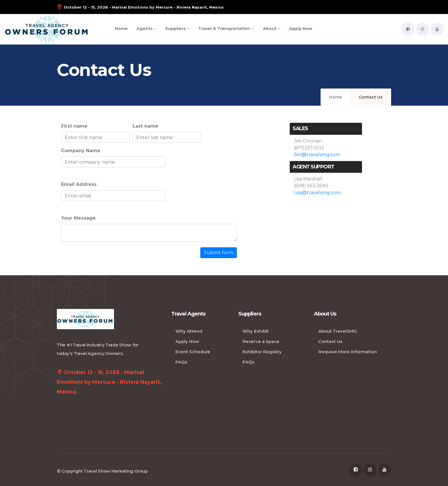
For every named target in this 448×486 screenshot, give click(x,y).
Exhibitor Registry (262, 352)
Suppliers (177, 29)
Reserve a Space (261, 341)
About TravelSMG (338, 331)
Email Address (79, 184)
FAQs (181, 362)
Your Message (78, 218)
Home (121, 29)
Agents (146, 29)
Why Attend (189, 331)
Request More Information (348, 352)
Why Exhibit (256, 331)
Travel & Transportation (226, 29)
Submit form (219, 253)
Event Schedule (193, 352)
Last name (145, 126)
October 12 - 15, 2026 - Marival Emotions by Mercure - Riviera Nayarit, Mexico (140, 7)
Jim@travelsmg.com (317, 155)
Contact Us (330, 341)
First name (74, 126)
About (272, 29)
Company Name (81, 151)
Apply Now (301, 29)
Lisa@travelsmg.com (317, 193)
